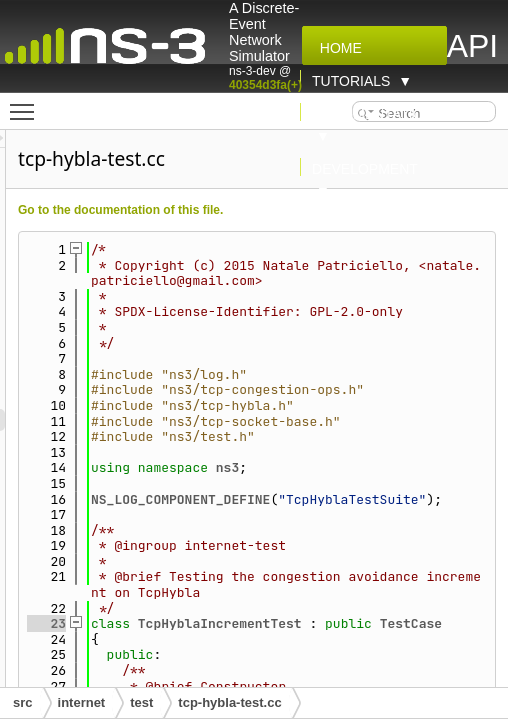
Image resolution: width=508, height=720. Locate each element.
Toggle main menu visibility (27, 103)
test (141, 702)
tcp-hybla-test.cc (229, 702)
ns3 (403, 530)
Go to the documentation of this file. (296, 210)
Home (337, 48)
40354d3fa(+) (265, 85)
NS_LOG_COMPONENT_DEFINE (356, 561)
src (23, 702)
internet (82, 702)
